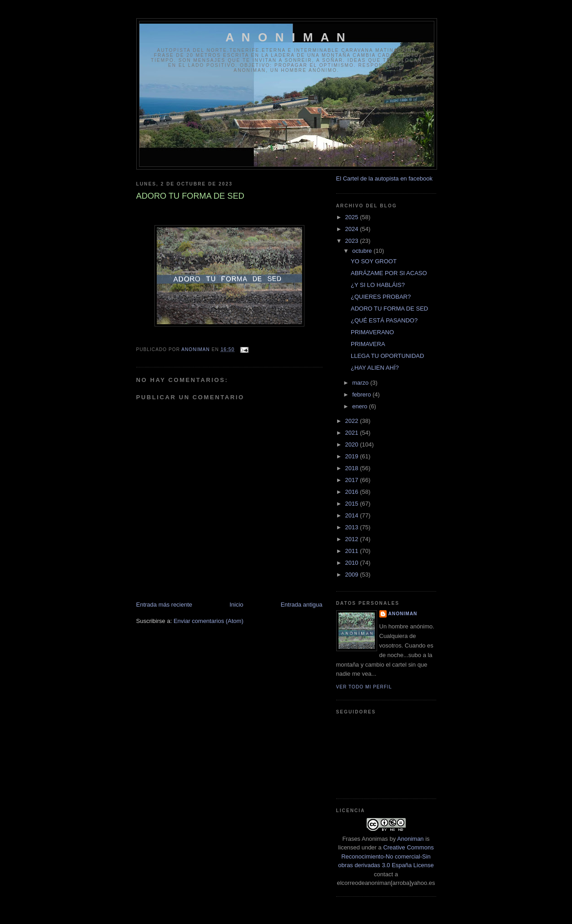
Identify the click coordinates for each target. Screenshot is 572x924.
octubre (363, 251)
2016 (353, 492)
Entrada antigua (302, 605)
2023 (353, 241)
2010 (353, 563)
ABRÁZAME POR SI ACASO (389, 273)
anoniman (403, 614)
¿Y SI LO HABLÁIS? (378, 285)
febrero (362, 394)
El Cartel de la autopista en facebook (384, 178)
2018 (353, 468)
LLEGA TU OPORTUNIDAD (387, 356)
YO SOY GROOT (374, 261)
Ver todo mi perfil (364, 687)
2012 (353, 539)
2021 (353, 433)
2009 (353, 575)
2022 (353, 421)
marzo (361, 383)
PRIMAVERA (368, 344)
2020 (353, 444)
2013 (353, 527)
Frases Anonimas (365, 839)
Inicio (236, 605)
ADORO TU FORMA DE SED (389, 309)
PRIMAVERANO (372, 332)
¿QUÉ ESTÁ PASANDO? (384, 320)
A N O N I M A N (286, 37)
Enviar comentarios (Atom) (209, 621)
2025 (353, 217)
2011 (353, 551)
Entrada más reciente (164, 605)
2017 (353, 480)
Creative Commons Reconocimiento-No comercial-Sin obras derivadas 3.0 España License (386, 856)
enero (361, 406)
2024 (353, 229)
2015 (353, 504)
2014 (353, 515)
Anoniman (410, 839)
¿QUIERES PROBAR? (381, 297)
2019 (353, 456)
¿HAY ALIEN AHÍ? (375, 368)
